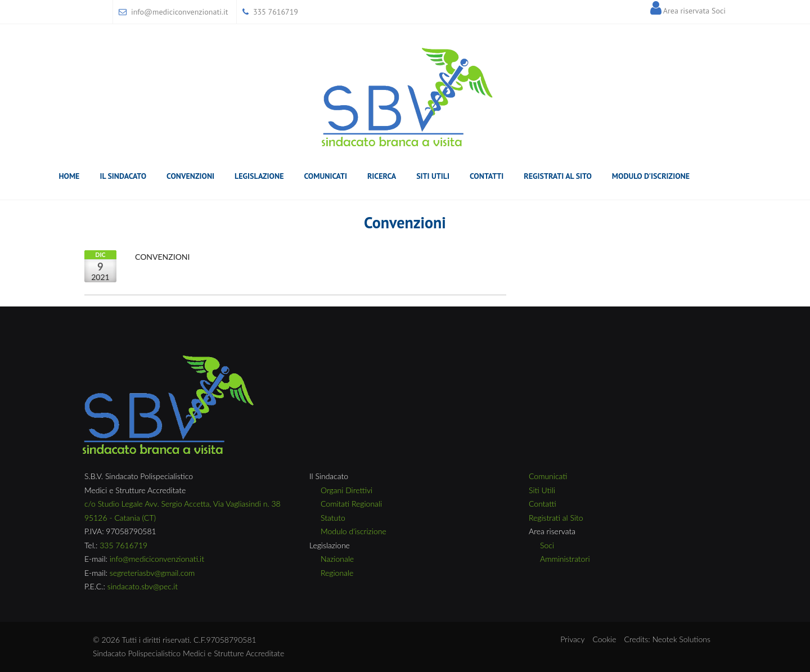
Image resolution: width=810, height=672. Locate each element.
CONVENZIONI (162, 257)
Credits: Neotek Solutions (667, 639)
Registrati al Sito (558, 176)
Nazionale (337, 559)
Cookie (604, 639)
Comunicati (325, 178)
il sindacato (123, 178)
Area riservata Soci (694, 11)
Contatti (487, 176)
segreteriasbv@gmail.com (152, 573)
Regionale (337, 573)
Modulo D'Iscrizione (651, 176)
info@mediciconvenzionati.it (180, 12)
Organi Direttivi (346, 490)
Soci (547, 545)
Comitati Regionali (351, 504)
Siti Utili (433, 176)
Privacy (572, 639)
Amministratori (565, 559)
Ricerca (382, 178)
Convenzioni (190, 176)
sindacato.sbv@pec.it (143, 586)
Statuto (333, 518)
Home (69, 176)
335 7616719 (276, 12)
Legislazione (259, 178)
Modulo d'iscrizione (354, 531)
